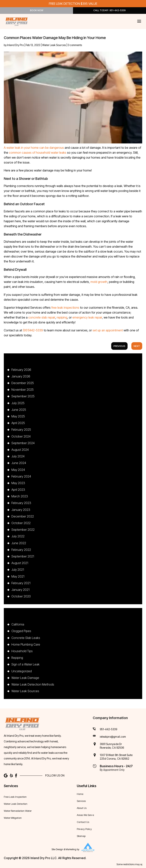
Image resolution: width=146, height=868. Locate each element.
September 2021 (23, 556)
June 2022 (19, 543)
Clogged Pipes (21, 631)
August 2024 (20, 450)
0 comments (75, 45)
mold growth (99, 282)
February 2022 (21, 550)
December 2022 (23, 516)
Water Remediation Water (18, 811)
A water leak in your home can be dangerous (34, 148)
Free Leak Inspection (15, 797)
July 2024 (18, 456)
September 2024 (23, 443)
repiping (62, 317)
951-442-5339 (109, 729)
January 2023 (21, 510)
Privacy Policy (84, 829)
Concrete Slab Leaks (26, 638)
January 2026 (21, 376)
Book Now (37, 10)
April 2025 (18, 423)
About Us (82, 808)
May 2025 (18, 416)
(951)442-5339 (33, 330)
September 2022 (23, 530)
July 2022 (18, 536)
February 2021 (21, 583)
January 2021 (20, 590)
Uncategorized (22, 671)
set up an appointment (108, 330)
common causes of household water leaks (38, 153)
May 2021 (18, 576)
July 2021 (18, 570)
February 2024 (21, 476)
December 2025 (23, 383)
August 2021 (20, 563)
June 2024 (19, 463)
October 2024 (21, 436)
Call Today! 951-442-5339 (109, 10)
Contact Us (83, 822)
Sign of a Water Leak (25, 664)
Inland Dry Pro (15, 45)
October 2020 (21, 596)
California (18, 624)
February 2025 (21, 430)
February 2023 (21, 503)
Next (137, 346)
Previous (119, 346)
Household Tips (22, 651)
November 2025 (23, 390)
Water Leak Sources (54, 45)
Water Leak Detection (16, 804)
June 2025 (19, 410)
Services (81, 801)
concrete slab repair (42, 317)
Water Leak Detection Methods (33, 684)
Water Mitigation (13, 818)
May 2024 (18, 470)
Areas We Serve (85, 815)
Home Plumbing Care (26, 644)
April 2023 (18, 490)
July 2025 (18, 403)
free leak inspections (65, 308)
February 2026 (21, 370)
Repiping (17, 658)
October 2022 (21, 523)
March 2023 (20, 496)
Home (80, 794)
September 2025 (23, 396)
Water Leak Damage (25, 678)
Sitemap (81, 836)
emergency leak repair (87, 317)
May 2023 (18, 483)
